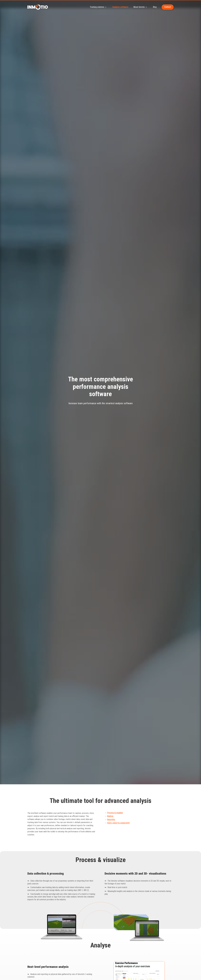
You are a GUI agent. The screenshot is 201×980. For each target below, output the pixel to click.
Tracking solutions (99, 7)
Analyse (110, 816)
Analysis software (120, 7)
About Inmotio (141, 7)
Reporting (111, 820)
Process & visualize (115, 813)
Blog (155, 7)
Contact (168, 7)
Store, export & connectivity (118, 823)
